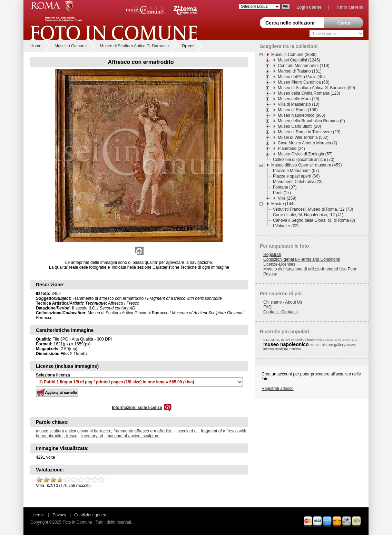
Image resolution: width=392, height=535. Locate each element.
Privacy (270, 274)
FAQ (267, 307)
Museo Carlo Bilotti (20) (299, 126)
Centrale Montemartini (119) (303, 66)
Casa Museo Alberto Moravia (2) (307, 143)
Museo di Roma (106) (298, 110)
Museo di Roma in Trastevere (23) (309, 132)
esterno (295, 349)
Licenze (37, 515)
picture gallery (333, 345)
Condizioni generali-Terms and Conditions (302, 259)
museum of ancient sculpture (133, 436)
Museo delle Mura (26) (298, 99)
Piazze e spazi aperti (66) (296, 176)
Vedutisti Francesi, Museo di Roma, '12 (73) (313, 209)
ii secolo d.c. (186, 431)
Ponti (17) (282, 193)
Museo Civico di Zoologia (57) (305, 154)
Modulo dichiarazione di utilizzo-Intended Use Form (310, 269)
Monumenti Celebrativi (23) (298, 182)
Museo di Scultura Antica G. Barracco (134, 46)
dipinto (351, 345)
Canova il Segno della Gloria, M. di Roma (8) (314, 220)
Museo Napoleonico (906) (301, 115)
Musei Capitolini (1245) (299, 60)
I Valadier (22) (286, 226)
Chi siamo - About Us (283, 302)
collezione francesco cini (340, 340)
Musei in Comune (71, 46)
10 (101, 480)
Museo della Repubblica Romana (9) (311, 121)
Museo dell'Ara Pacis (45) (301, 77)
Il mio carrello (350, 7)
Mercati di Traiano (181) (300, 71)
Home (36, 46)
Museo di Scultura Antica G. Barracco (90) (316, 88)
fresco (72, 436)
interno (269, 349)
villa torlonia (272, 340)
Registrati (272, 255)
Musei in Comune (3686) (294, 55)
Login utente (309, 7)
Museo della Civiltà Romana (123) (309, 93)
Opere (188, 46)
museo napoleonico (286, 344)
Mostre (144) (283, 204)
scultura (282, 349)
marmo (315, 345)
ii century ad (92, 436)
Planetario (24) (291, 149)
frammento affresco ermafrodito (142, 431)
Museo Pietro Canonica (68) (303, 82)
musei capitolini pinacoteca (302, 340)
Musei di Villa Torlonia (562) (303, 137)
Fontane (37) (285, 187)
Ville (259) (287, 198)
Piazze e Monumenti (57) (296, 171)
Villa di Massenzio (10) (299, 104)
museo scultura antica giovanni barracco (73, 431)
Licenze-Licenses (279, 264)
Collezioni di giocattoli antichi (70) (304, 160)
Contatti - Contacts (280, 312)
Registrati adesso (278, 389)
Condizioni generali (92, 515)
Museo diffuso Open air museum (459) (307, 165)
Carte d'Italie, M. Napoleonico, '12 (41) (308, 215)
